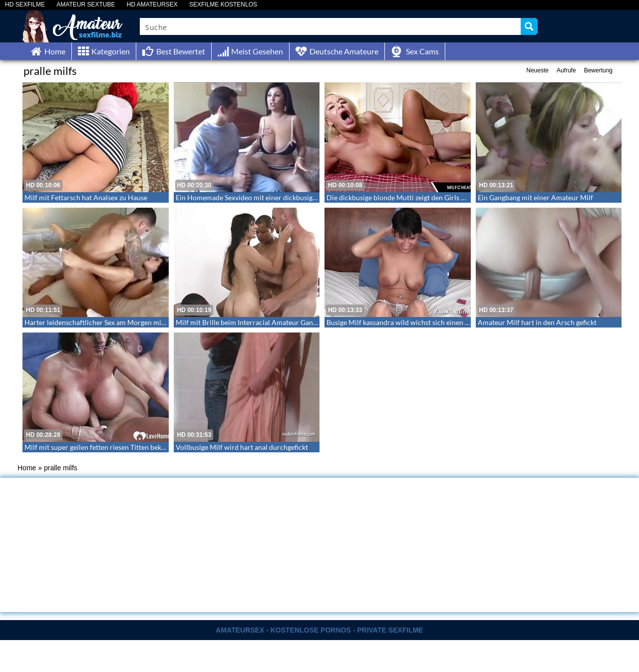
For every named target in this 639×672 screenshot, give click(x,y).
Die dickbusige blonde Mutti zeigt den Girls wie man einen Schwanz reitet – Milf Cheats (461, 197)
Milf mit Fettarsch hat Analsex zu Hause (86, 197)
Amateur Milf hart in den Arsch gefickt (537, 322)
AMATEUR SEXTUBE (86, 5)
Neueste (537, 70)
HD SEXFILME (25, 5)
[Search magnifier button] (529, 26)
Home (27, 468)
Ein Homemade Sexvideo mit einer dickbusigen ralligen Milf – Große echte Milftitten (306, 197)
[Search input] (331, 26)
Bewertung (598, 70)
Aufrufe (566, 70)
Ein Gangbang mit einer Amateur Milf (535, 197)
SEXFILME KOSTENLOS (223, 5)
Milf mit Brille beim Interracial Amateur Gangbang (254, 322)
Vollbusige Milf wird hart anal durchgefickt (242, 447)
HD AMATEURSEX (152, 5)
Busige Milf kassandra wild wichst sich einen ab (399, 322)
